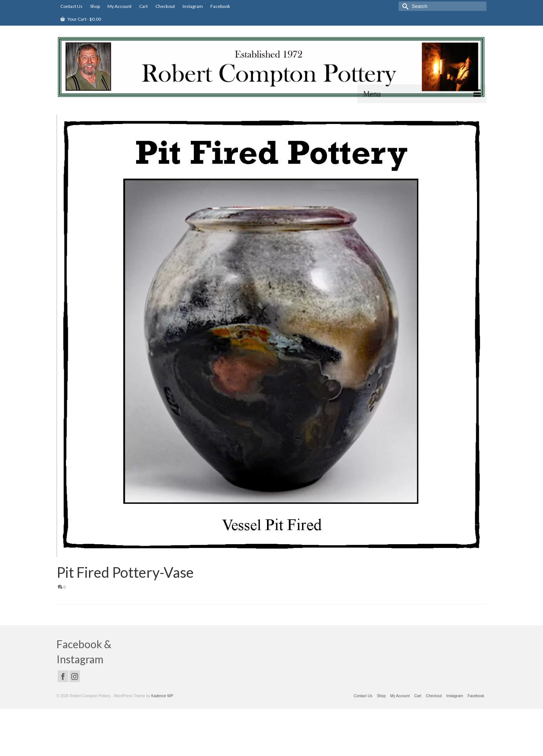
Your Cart (81, 19)
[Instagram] (75, 676)
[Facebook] (63, 676)
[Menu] (422, 94)
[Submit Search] (404, 6)
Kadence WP (162, 696)
